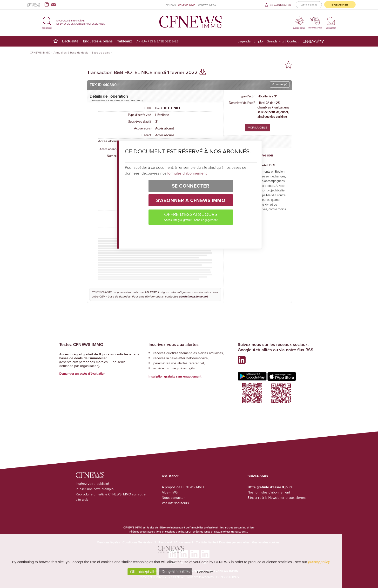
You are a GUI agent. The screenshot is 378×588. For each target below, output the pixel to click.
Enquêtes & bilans (98, 41)
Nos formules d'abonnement (269, 492)
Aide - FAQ (170, 492)
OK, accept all (142, 572)
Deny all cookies (176, 572)
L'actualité (70, 41)
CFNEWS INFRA (207, 5)
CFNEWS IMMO (187, 5)
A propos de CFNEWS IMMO (183, 487)
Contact (293, 41)
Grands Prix (275, 41)
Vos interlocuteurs (175, 503)
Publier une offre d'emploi (95, 489)
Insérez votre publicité (92, 484)
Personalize (205, 572)
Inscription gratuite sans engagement (175, 376)
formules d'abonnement (187, 173)
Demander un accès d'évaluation (82, 374)
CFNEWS (171, 5)
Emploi (259, 41)
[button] (47, 22)
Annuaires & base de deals (158, 41)
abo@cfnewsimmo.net (193, 297)
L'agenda (244, 41)
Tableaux (125, 41)
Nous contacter (173, 498)
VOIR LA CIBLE (258, 128)
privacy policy (319, 562)
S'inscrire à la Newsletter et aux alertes (277, 498)
